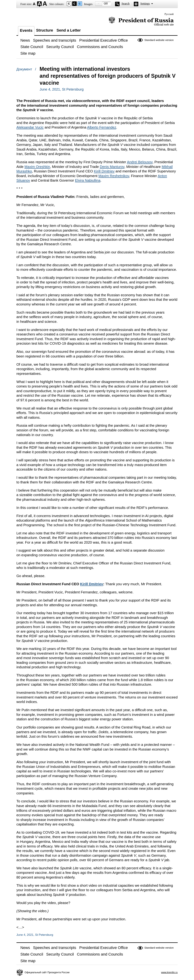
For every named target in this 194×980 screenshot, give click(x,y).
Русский (169, 14)
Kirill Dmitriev (104, 171)
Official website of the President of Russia (141, 21)
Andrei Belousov (140, 162)
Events (26, 30)
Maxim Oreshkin (37, 167)
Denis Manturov (112, 167)
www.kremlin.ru (169, 972)
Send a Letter (69, 30)
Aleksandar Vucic (30, 127)
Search (125, 4)
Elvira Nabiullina (88, 180)
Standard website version (159, 40)
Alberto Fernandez (102, 127)
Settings (145, 4)
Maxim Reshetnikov (114, 176)
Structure (45, 30)
